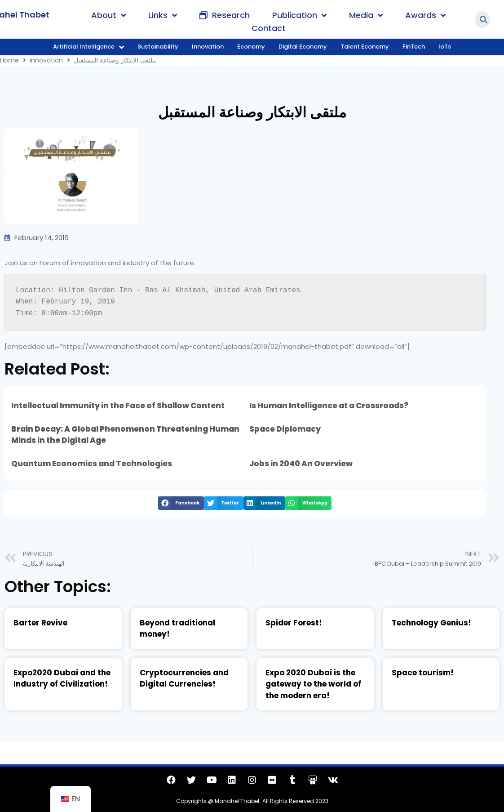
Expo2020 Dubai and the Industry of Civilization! (62, 678)
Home (9, 60)
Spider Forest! (294, 623)
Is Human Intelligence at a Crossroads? (329, 406)
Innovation (46, 60)
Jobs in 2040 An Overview (301, 464)
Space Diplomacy (285, 429)
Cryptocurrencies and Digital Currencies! (184, 678)
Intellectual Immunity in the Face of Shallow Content (118, 406)
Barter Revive (40, 623)
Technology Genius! (431, 623)
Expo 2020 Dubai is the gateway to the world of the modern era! (313, 684)
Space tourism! (423, 673)
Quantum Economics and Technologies (92, 464)
